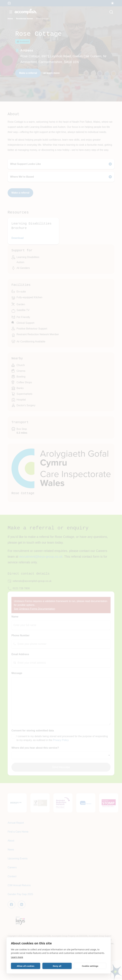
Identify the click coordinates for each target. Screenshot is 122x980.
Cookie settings (90, 966)
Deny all (57, 966)
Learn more (17, 957)
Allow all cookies (26, 966)
